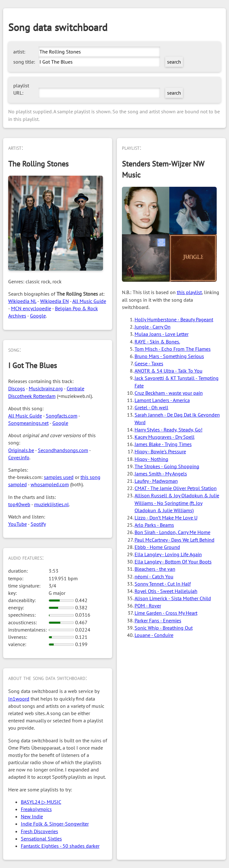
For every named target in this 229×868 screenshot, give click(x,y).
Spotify (38, 524)
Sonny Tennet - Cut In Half (163, 584)
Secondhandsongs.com (63, 450)
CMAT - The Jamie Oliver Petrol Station (176, 488)
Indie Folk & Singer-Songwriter (55, 824)
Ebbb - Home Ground (157, 547)
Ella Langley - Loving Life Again (168, 554)
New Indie (32, 816)
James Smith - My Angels (161, 474)
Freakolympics (36, 809)
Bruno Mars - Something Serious (169, 356)
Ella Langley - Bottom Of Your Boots (173, 562)
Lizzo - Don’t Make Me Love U (166, 518)
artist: (19, 52)
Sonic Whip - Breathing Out (164, 628)
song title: (24, 62)
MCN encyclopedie (31, 308)
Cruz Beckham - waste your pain (169, 393)
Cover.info (19, 457)
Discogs (17, 388)
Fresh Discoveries (39, 831)
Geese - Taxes (149, 363)
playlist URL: (21, 89)
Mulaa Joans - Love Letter (162, 334)
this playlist (189, 292)
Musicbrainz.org (46, 388)
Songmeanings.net (28, 423)
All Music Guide (89, 301)
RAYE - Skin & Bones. (157, 342)
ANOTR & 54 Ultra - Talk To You (169, 371)
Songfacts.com (62, 416)
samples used (59, 477)
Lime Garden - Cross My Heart (166, 613)
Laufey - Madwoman (156, 481)
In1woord (19, 699)
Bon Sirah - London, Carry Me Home (172, 532)
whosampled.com (50, 484)
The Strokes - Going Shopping (167, 466)
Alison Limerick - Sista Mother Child (173, 598)
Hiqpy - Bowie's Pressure (160, 451)
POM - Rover (148, 606)
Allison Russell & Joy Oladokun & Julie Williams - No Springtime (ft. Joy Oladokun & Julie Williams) (177, 503)
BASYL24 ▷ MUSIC (41, 802)
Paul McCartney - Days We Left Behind (175, 540)
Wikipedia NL (22, 301)
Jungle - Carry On (153, 327)
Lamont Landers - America (162, 400)
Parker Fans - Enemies (158, 620)
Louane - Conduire (154, 635)
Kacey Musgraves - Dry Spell (165, 437)
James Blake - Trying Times (163, 444)
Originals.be (21, 450)
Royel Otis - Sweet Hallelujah (166, 591)
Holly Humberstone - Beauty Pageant (174, 319)
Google (38, 316)
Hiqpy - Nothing (151, 459)
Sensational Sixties (41, 839)
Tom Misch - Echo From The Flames (173, 349)
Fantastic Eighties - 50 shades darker (60, 846)
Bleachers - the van (155, 569)
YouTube (18, 524)
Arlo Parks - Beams (154, 525)
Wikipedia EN (54, 301)
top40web (19, 504)
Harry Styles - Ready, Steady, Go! (169, 430)
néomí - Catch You (154, 576)
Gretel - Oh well (151, 407)
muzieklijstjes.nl (51, 504)
